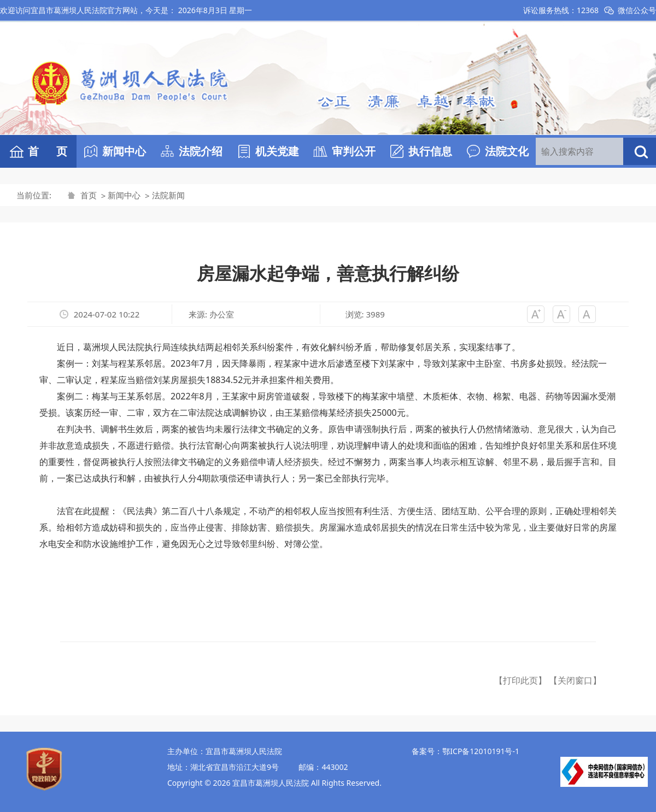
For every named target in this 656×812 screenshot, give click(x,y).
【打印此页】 (520, 680)
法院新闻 (168, 195)
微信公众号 (637, 10)
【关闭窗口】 (575, 680)
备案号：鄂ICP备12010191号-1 (465, 751)
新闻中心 (124, 195)
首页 (89, 195)
